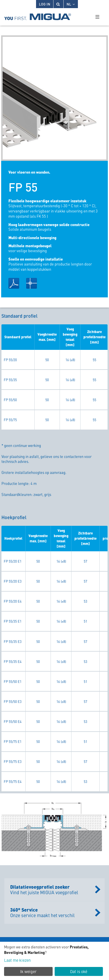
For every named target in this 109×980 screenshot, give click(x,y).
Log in (45, 4)
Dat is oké (79, 971)
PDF (14, 283)
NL (71, 4)
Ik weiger (28, 971)
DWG (32, 283)
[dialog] (54, 961)
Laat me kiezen (17, 960)
